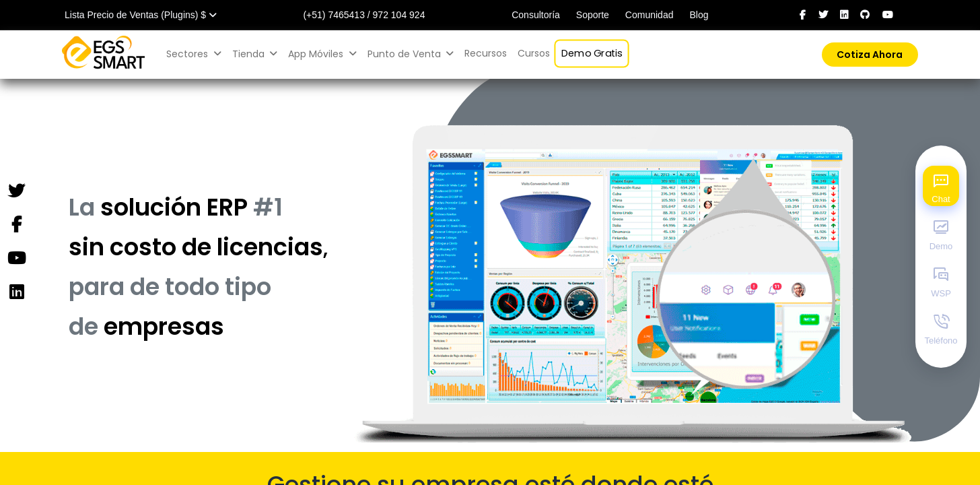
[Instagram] (16, 292)
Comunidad (650, 15)
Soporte (593, 15)
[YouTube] (16, 259)
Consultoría (536, 15)
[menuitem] (486, 54)
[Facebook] (16, 225)
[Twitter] (16, 191)
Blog (699, 15)
